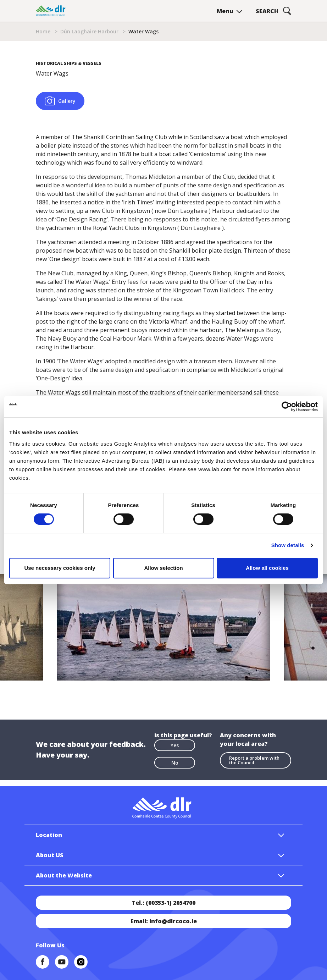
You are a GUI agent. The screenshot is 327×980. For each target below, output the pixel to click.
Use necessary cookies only (60, 568)
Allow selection (163, 568)
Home (43, 31)
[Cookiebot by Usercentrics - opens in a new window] (287, 407)
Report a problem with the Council (254, 760)
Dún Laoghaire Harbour (89, 31)
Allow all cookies (267, 568)
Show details (288, 545)
